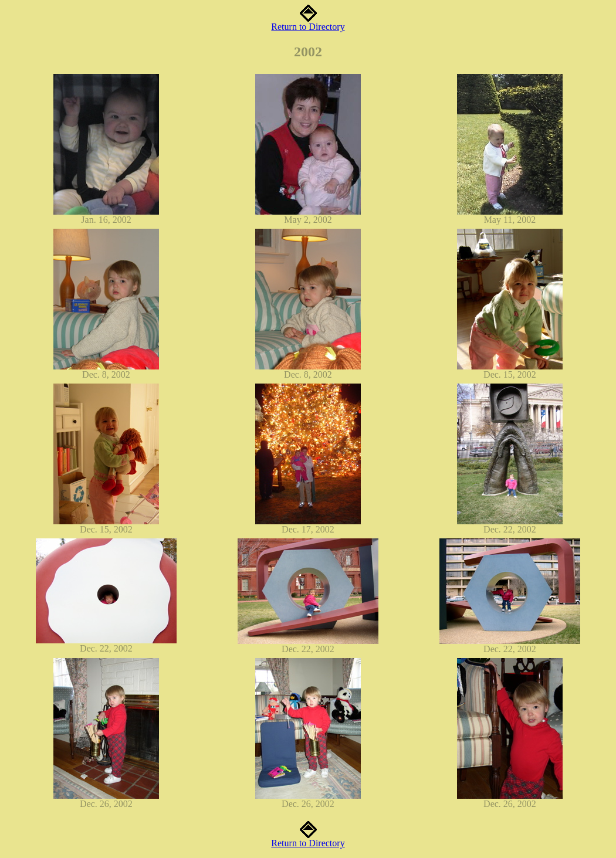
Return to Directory (308, 23)
